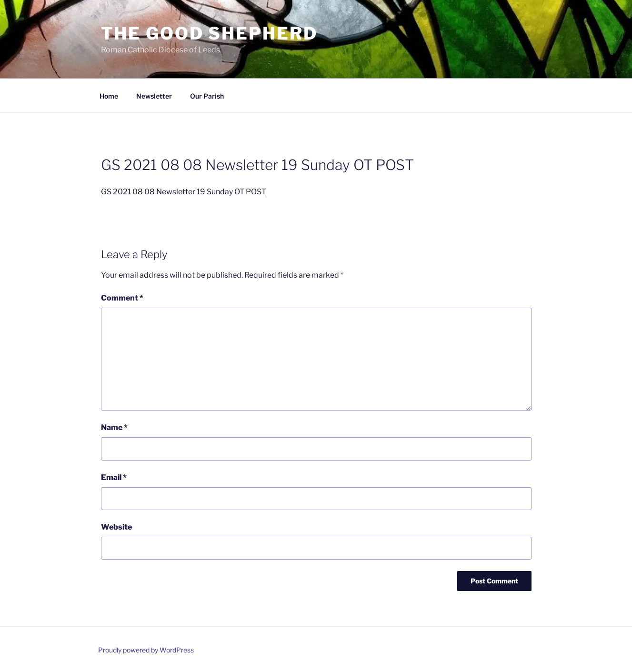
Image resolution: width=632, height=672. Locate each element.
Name (114, 427)
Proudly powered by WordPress (146, 650)
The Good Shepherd (209, 33)
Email (114, 477)
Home (109, 96)
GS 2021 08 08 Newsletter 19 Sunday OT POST (184, 192)
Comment (122, 298)
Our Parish (207, 96)
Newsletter (154, 96)
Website (116, 527)
